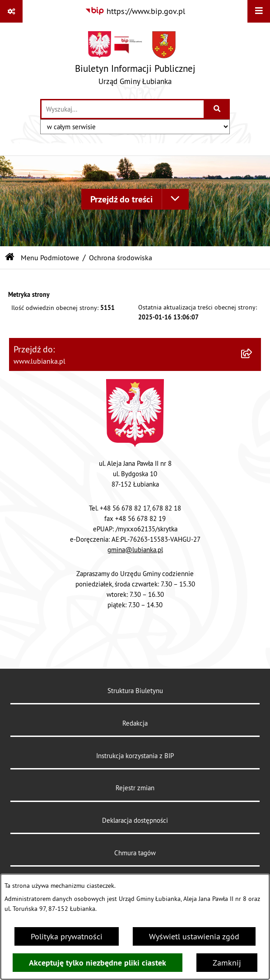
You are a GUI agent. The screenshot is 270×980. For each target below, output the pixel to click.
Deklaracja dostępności (135, 820)
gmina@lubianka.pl (135, 550)
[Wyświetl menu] (259, 11)
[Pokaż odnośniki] (11, 11)
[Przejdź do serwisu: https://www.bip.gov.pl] (135, 11)
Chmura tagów (135, 853)
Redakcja (135, 723)
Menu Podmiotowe (50, 258)
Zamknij (227, 963)
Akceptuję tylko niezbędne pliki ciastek (98, 963)
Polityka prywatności (67, 936)
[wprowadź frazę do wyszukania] (123, 109)
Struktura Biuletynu (135, 691)
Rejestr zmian (135, 788)
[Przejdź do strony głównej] (135, 60)
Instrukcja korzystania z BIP (135, 756)
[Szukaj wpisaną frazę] (217, 109)
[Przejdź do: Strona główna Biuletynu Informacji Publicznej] (10, 258)
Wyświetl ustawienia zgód (194, 936)
